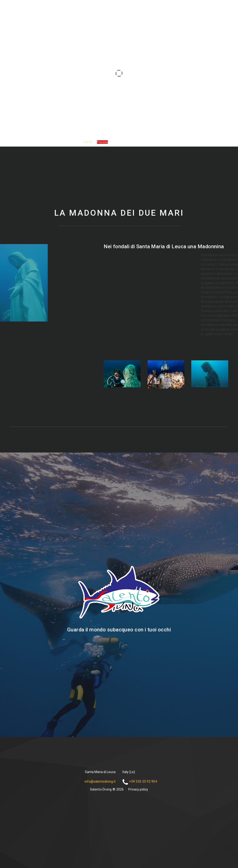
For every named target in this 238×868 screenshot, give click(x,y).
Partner (133, 142)
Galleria (118, 142)
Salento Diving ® (119, 80)
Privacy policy (138, 789)
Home (88, 142)
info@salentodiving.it (100, 781)
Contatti (149, 142)
